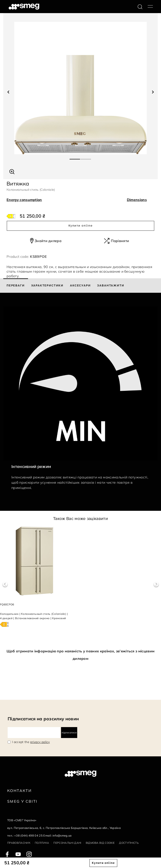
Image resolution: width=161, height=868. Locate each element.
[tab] (16, 286)
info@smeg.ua (62, 835)
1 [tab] (75, 157)
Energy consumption (24, 200)
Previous (5, 584)
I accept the (31, 742)
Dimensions (137, 200)
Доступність (129, 843)
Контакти (19, 791)
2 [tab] (86, 157)
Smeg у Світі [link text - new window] (22, 801)
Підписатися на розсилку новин (43, 719)
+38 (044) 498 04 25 (28, 835)
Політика (42, 843)
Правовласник (19, 843)
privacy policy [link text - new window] (40, 742)
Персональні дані (67, 843)
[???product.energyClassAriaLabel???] (11, 216)
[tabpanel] (80, 88)
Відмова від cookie (100, 843)
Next (156, 584)
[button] (12, 171)
